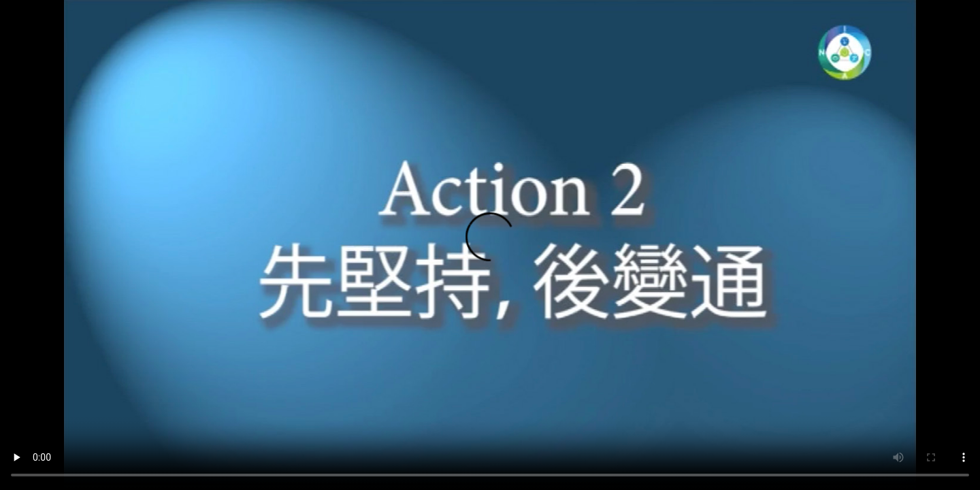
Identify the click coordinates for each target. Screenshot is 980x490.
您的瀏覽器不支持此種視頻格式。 (490, 245)
